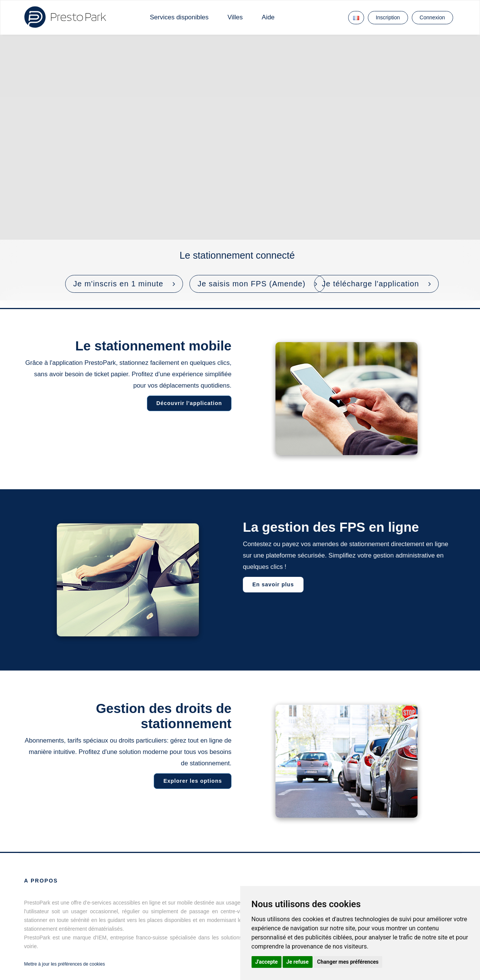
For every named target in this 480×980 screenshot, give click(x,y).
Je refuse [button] (298, 962)
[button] (124, 284)
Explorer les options (192, 781)
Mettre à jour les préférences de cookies (65, 964)
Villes (235, 17)
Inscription (388, 17)
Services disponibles (179, 17)
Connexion (432, 17)
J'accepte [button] (267, 962)
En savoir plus (274, 584)
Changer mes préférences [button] (348, 962)
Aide (268, 17)
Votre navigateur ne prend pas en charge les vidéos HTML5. (240, 168)
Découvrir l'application (188, 403)
